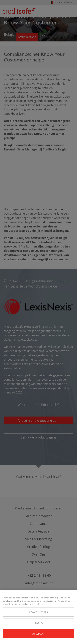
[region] (38, 617)
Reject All (38, 623)
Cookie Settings (38, 612)
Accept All (38, 634)
